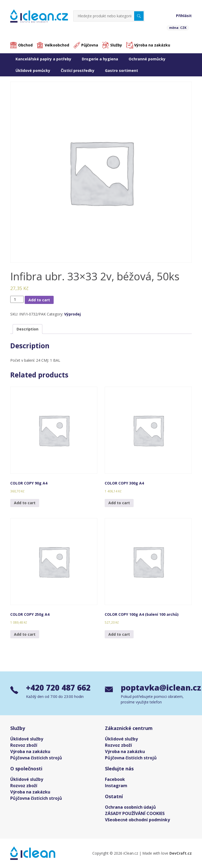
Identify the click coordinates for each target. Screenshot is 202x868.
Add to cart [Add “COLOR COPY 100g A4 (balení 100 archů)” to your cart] (119, 634)
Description (27, 329)
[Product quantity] (17, 299)
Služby (116, 45)
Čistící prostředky (78, 70)
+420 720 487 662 (60, 688)
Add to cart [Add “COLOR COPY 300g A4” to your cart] (119, 503)
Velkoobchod (57, 45)
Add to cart (39, 300)
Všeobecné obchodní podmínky (137, 820)
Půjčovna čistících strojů (36, 758)
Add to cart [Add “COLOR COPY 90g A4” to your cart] (25, 503)
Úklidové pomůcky (33, 70)
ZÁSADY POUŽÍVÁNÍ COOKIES (135, 813)
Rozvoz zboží (24, 745)
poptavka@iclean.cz (156, 688)
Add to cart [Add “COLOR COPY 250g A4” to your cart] (25, 634)
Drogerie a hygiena (100, 59)
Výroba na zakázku (152, 45)
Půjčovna (90, 45)
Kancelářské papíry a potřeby (43, 59)
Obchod (25, 45)
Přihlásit (184, 16)
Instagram (116, 786)
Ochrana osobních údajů (130, 807)
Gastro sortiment (122, 70)
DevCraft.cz (181, 853)
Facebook (115, 779)
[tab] (27, 329)
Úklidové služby (27, 739)
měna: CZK (178, 28)
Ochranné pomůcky (147, 59)
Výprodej (72, 314)
